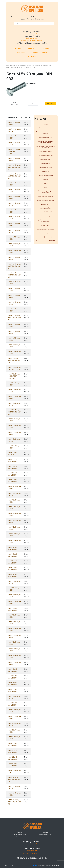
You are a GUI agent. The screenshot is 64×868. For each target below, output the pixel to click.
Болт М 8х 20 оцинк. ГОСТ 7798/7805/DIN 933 (14, 275)
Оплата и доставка (39, 52)
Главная (9, 65)
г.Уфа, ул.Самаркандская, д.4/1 (32, 43)
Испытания (45, 48)
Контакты (32, 56)
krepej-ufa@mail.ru (32, 36)
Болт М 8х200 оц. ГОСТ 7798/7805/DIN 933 (14, 802)
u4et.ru (34, 865)
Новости (31, 48)
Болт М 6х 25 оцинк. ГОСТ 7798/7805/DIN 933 (14, 176)
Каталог (18, 48)
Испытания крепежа (19, 835)
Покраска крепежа (45, 835)
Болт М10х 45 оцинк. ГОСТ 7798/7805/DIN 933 (14, 412)
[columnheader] (15, 118)
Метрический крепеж (25, 65)
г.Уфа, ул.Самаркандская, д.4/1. (32, 858)
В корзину (50, 103)
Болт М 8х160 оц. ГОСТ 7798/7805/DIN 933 (14, 360)
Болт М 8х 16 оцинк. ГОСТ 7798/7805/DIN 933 (14, 266)
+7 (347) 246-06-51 (32, 32)
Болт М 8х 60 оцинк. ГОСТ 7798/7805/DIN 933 (14, 318)
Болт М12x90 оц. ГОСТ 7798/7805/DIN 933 (14, 779)
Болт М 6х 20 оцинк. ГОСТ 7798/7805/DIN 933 (14, 167)
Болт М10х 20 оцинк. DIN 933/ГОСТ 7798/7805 (14, 376)
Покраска (21, 52)
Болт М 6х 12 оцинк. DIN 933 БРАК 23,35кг (14, 152)
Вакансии (19, 837)
